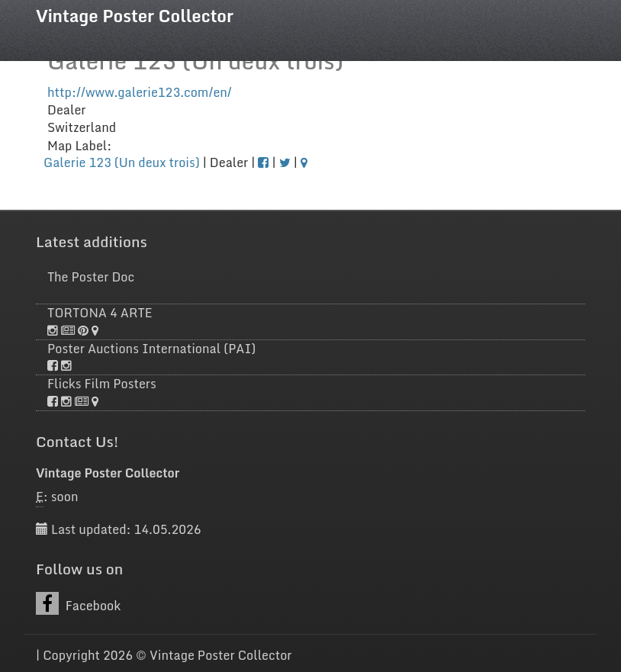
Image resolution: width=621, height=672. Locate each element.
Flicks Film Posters (102, 384)
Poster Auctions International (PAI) (151, 349)
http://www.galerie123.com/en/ (140, 92)
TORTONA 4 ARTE (100, 313)
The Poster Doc (91, 277)
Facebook (78, 604)
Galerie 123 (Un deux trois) (122, 162)
